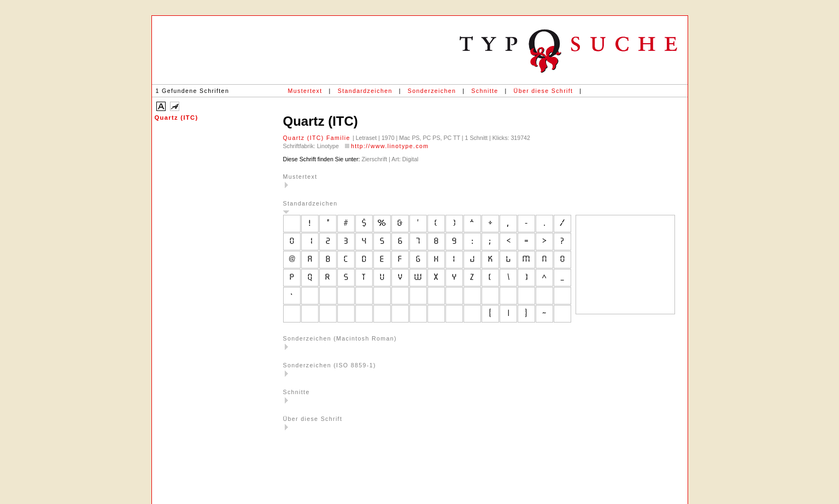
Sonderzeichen (432, 91)
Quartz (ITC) (177, 118)
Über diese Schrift (544, 91)
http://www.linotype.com (390, 146)
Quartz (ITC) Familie (318, 138)
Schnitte (485, 91)
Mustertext (305, 91)
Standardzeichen (365, 91)
